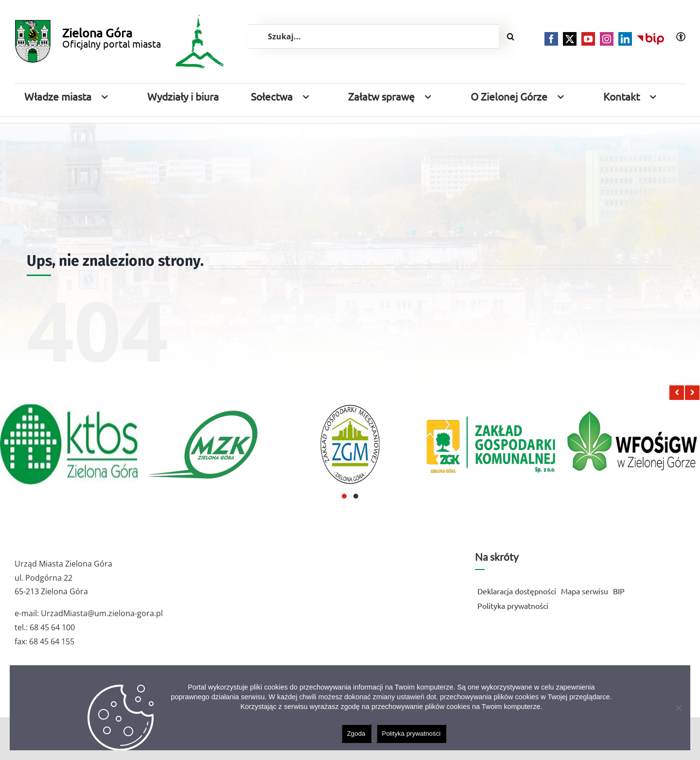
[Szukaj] (511, 36)
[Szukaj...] (374, 36)
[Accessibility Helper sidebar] (681, 37)
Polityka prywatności (411, 734)
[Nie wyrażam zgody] (678, 708)
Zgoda (356, 734)
